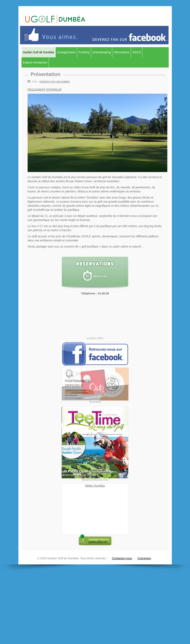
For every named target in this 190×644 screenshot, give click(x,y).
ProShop (84, 52)
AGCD (137, 52)
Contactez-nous (122, 558)
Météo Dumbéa (95, 486)
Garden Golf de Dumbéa (39, 52)
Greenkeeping (102, 52)
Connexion (144, 558)
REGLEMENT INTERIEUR (45, 90)
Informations (122, 52)
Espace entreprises (35, 62)
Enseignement (66, 52)
